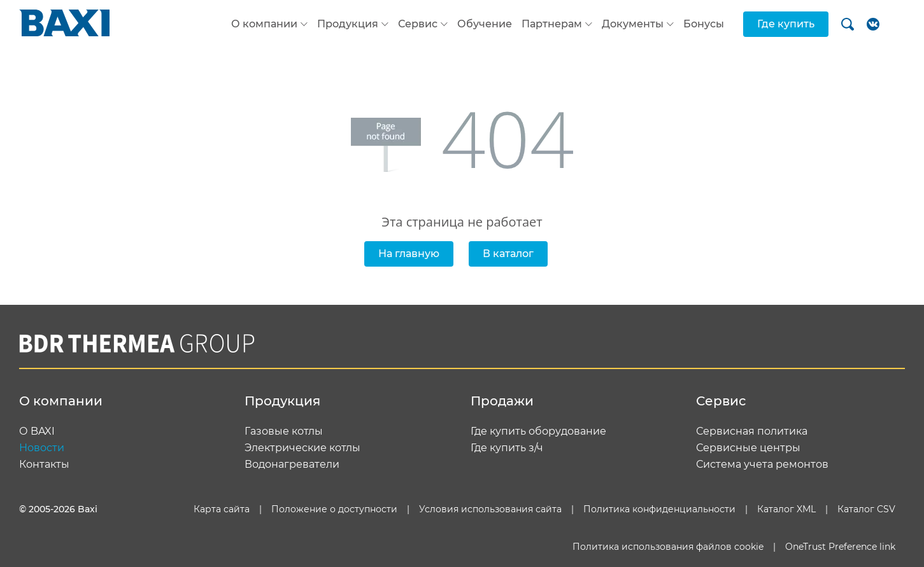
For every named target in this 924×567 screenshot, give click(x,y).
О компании (264, 24)
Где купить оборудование (538, 431)
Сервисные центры (748, 448)
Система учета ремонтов (762, 465)
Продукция (348, 24)
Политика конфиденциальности (659, 509)
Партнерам (552, 24)
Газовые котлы (284, 431)
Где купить (786, 24)
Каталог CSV (866, 509)
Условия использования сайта (490, 509)
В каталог (508, 254)
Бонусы (704, 24)
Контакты (44, 465)
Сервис (418, 24)
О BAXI (37, 431)
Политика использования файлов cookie (668, 547)
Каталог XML (786, 509)
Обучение (485, 24)
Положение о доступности (334, 509)
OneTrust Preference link (840, 547)
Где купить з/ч (507, 448)
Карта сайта (222, 509)
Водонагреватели (292, 465)
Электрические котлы (302, 448)
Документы (633, 24)
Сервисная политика (752, 431)
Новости (42, 448)
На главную (409, 254)
